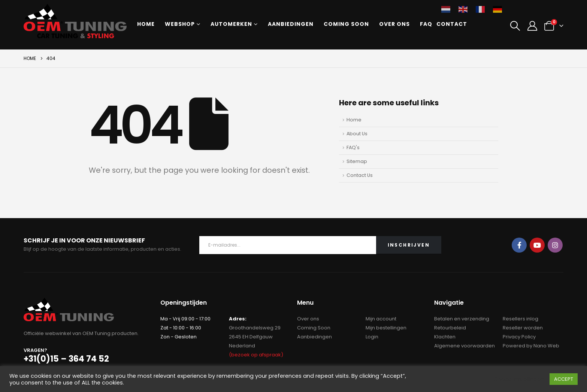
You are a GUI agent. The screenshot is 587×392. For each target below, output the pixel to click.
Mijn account (381, 319)
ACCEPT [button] (564, 379)
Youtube (537, 245)
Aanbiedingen (291, 24)
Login (372, 337)
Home (146, 24)
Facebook (519, 245)
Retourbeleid (450, 328)
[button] (515, 26)
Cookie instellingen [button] (519, 379)
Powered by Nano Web (531, 346)
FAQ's (353, 147)
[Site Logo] (75, 21)
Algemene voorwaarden (465, 346)
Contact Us (360, 175)
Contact (452, 24)
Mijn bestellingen (386, 328)
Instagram (555, 245)
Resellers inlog (521, 319)
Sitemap (357, 161)
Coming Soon (346, 24)
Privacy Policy (519, 337)
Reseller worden (523, 328)
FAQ (426, 24)
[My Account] (532, 26)
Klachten (445, 337)
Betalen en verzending (462, 319)
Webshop (180, 24)
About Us (357, 134)
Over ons (394, 24)
